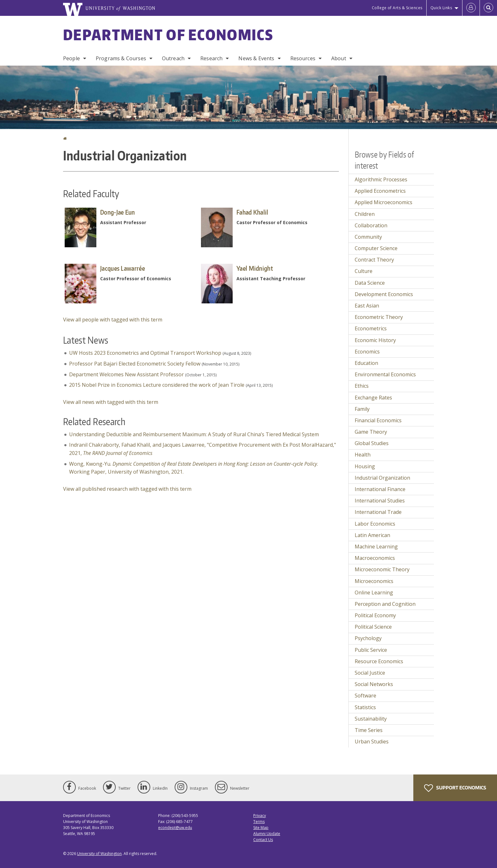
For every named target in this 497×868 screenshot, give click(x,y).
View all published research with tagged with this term (127, 489)
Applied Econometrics (380, 191)
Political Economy (375, 615)
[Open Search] (488, 8)
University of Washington (99, 854)
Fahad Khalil (252, 212)
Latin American (372, 535)
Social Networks (374, 684)
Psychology (368, 638)
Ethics (362, 386)
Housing (365, 466)
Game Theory (371, 432)
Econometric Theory (379, 317)
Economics (367, 352)
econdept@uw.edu (175, 828)
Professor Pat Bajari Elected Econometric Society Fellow (135, 364)
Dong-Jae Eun (118, 212)
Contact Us (263, 840)
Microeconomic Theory (382, 569)
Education (366, 363)
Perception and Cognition (385, 604)
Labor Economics (375, 524)
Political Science (373, 627)
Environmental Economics (385, 374)
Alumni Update (267, 834)
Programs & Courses (121, 58)
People (71, 58)
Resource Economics (379, 661)
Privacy (260, 816)
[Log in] (471, 8)
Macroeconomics (375, 558)
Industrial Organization (382, 478)
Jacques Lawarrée (123, 268)
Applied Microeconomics (384, 202)
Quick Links (441, 8)
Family (362, 409)
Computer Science (376, 248)
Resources (303, 58)
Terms (259, 822)
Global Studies (372, 443)
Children (365, 214)
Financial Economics (378, 420)
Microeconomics (374, 581)
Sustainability (371, 719)
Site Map (261, 828)
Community (368, 237)
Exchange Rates (373, 398)
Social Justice (370, 673)
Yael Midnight (255, 268)
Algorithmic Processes (381, 179)
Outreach (173, 58)
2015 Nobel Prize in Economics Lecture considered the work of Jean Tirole (157, 385)
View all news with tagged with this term (111, 402)
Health (363, 455)
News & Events (256, 58)
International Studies (380, 501)
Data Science (370, 283)
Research (211, 58)
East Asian (367, 306)
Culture (364, 271)
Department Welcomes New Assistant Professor (126, 374)
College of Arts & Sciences (397, 8)
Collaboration (371, 225)
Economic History (375, 340)
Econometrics (371, 328)
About (339, 58)
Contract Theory (374, 260)
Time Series (369, 730)
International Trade (378, 512)
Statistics (365, 707)
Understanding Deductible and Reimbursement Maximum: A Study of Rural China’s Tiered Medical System (194, 434)
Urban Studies (372, 742)
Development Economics (384, 294)
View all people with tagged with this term (113, 320)
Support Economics (455, 788)
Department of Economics (168, 35)
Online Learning (374, 593)
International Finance (380, 489)
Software (365, 696)
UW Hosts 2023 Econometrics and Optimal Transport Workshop (145, 353)
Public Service (371, 650)
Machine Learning (376, 547)
